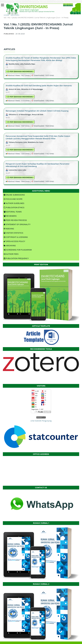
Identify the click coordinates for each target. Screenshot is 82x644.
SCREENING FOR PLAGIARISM (18, 250)
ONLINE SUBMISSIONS (14, 195)
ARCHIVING (10, 246)
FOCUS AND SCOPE (13, 199)
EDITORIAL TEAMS (13, 212)
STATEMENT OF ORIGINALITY (17, 224)
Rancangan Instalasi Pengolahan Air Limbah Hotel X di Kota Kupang (37, 111)
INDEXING (9, 229)
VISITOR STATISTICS (13, 233)
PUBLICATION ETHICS (14, 208)
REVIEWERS (10, 216)
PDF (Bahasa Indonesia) (21, 71)
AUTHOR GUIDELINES (14, 203)
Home (6, 15)
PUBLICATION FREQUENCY (16, 258)
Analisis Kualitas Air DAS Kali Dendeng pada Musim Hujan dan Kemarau (39, 86)
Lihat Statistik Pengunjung (41, 421)
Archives (15, 15)
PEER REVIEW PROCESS (15, 220)
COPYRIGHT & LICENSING (16, 237)
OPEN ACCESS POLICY (14, 241)
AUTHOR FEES (11, 254)
